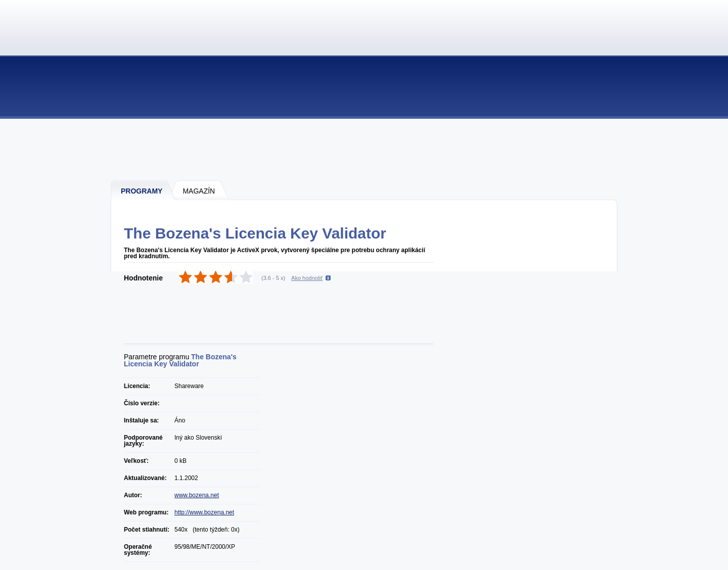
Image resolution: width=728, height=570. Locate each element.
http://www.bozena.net (204, 512)
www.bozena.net (197, 495)
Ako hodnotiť (307, 278)
